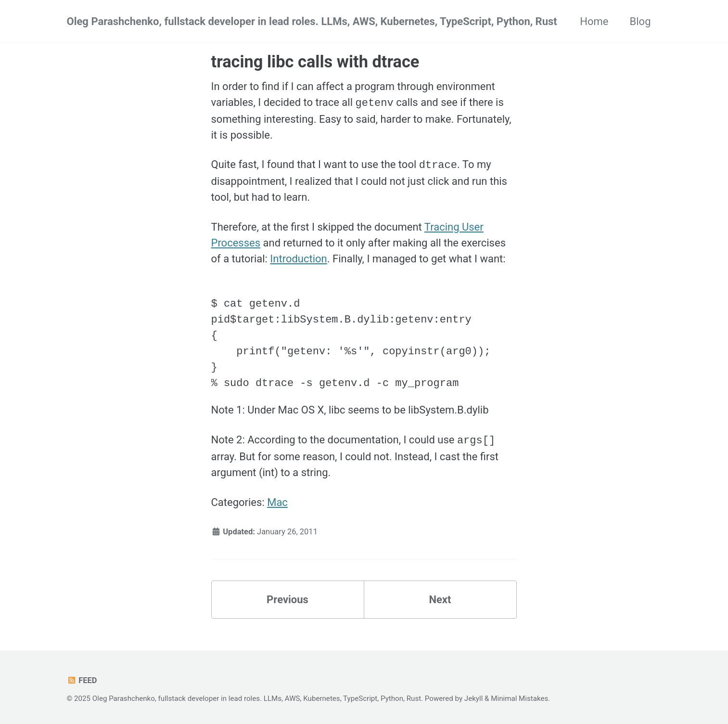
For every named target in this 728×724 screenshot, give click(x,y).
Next (440, 598)
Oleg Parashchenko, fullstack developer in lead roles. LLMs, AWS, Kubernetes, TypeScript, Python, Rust (312, 21)
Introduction (298, 258)
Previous (287, 598)
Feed (82, 679)
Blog (640, 21)
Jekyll (474, 697)
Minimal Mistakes (519, 697)
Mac (277, 501)
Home (594, 21)
